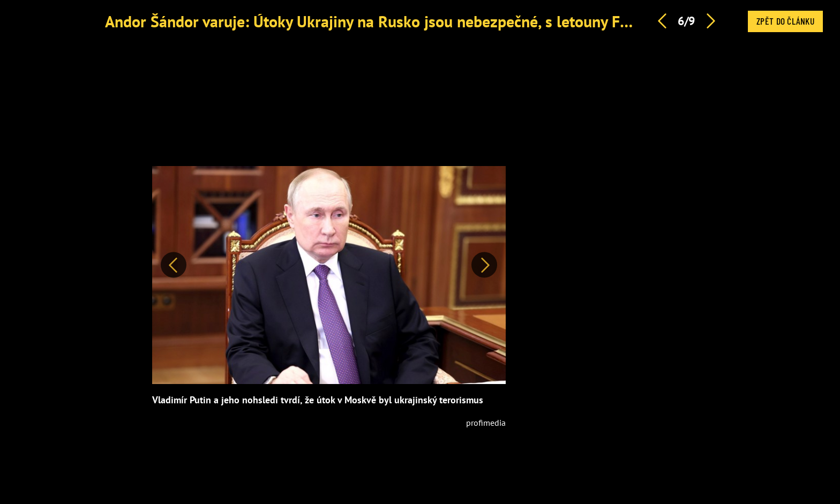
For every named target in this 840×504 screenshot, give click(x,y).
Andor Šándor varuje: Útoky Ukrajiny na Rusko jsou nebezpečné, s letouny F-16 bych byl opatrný (433, 21)
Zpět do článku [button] (785, 21)
